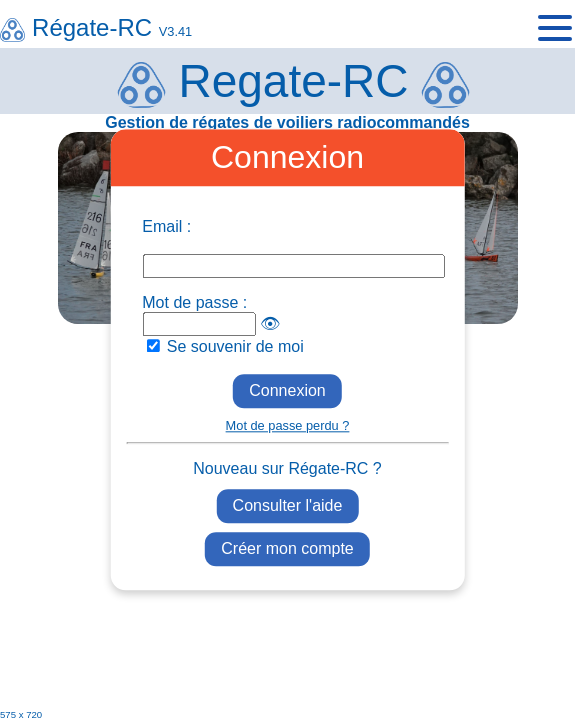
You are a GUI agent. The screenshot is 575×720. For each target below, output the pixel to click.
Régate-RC (96, 27)
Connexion (287, 390)
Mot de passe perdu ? (288, 425)
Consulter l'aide (288, 505)
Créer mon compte (287, 549)
